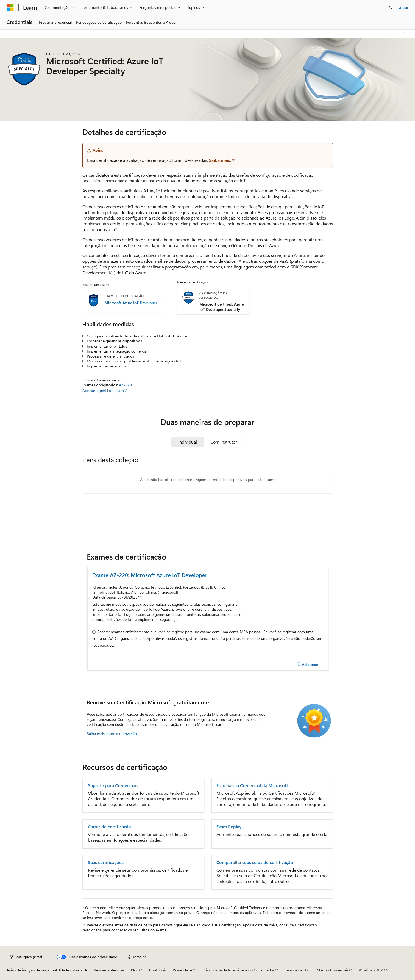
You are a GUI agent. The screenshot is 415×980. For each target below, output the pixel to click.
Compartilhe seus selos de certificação (255, 862)
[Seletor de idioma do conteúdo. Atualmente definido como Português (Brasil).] (27, 957)
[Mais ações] (404, 34)
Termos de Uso (298, 970)
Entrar (403, 7)
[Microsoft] (10, 7)
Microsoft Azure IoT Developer (131, 303)
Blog (135, 970)
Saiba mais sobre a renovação (112, 734)
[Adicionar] (308, 664)
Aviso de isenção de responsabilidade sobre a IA (47, 970)
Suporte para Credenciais (113, 785)
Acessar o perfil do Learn (103, 390)
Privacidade (182, 970)
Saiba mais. (220, 160)
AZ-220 (125, 385)
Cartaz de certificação (109, 827)
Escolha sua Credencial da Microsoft (252, 785)
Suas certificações (106, 862)
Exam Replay (229, 827)
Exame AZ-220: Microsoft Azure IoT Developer (150, 575)
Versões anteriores (109, 970)
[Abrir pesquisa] (391, 7)
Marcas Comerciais (333, 970)
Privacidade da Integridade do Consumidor (238, 970)
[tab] (188, 442)
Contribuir (158, 970)
